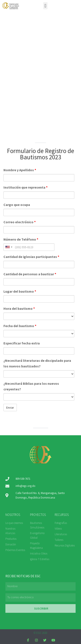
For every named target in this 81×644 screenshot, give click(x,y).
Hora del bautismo (19, 308)
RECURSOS (62, 515)
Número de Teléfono (21, 239)
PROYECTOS (38, 515)
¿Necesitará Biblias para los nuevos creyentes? (31, 386)
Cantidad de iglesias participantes (31, 257)
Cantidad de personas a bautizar (30, 274)
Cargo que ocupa (17, 205)
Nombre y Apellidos (20, 170)
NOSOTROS (13, 515)
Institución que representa (25, 187)
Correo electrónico (20, 222)
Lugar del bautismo (20, 291)
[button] (45, 6)
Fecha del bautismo (20, 326)
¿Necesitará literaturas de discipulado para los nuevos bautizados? (37, 363)
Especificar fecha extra (22, 343)
